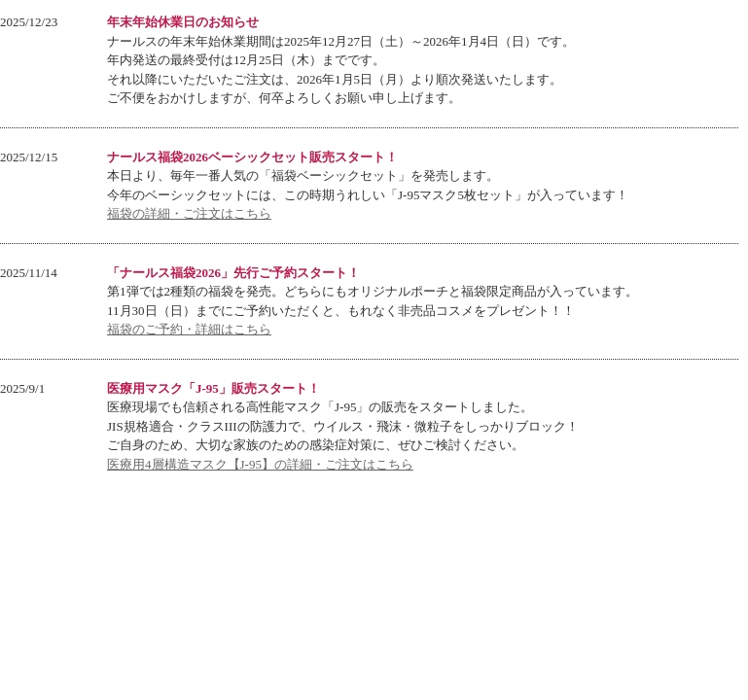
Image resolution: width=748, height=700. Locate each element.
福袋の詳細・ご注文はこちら (189, 213)
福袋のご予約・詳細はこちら (189, 329)
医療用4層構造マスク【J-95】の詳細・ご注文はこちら (260, 464)
